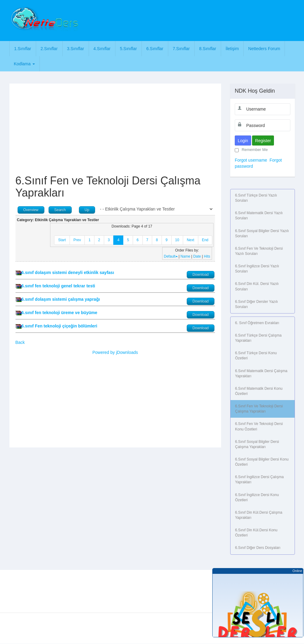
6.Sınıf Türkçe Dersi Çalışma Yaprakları (258, 338)
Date (197, 256)
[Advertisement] (193, 20)
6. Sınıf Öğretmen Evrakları (257, 323)
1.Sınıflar (23, 49)
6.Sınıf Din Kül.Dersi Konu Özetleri (256, 533)
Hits (207, 256)
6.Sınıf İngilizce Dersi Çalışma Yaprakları (259, 480)
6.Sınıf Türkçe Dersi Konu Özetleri (256, 356)
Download (201, 275)
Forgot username (251, 160)
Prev (77, 240)
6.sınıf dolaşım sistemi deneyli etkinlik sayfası (68, 272)
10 (177, 240)
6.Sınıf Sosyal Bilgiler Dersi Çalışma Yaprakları (257, 444)
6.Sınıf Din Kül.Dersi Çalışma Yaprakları (259, 515)
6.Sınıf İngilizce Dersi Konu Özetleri (257, 497)
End (205, 240)
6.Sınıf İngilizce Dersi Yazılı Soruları (257, 269)
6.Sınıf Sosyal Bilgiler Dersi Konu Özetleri (262, 462)
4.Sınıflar (102, 49)
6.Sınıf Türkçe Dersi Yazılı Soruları (256, 198)
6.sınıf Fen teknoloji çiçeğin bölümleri (60, 326)
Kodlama (24, 64)
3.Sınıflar (76, 49)
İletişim (232, 49)
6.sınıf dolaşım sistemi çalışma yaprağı (61, 299)
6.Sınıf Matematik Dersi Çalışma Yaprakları (261, 373)
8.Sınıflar (208, 49)
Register (263, 141)
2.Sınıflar (49, 49)
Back (20, 342)
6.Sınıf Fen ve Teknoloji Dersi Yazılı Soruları (259, 251)
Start (62, 240)
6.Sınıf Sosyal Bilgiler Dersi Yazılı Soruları (262, 233)
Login (243, 141)
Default (171, 256)
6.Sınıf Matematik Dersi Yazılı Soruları (259, 216)
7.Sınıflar (181, 49)
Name (185, 256)
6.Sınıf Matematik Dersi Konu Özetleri (259, 391)
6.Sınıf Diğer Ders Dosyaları (258, 548)
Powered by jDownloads (115, 352)
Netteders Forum (264, 49)
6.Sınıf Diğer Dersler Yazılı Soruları (256, 304)
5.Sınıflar (128, 49)
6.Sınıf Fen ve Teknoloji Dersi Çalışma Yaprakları (259, 409)
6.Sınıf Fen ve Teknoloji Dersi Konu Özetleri (259, 426)
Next (191, 240)
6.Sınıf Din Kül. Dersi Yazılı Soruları (257, 286)
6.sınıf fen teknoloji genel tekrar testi (58, 286)
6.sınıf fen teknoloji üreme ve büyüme (60, 313)
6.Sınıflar (155, 49)
